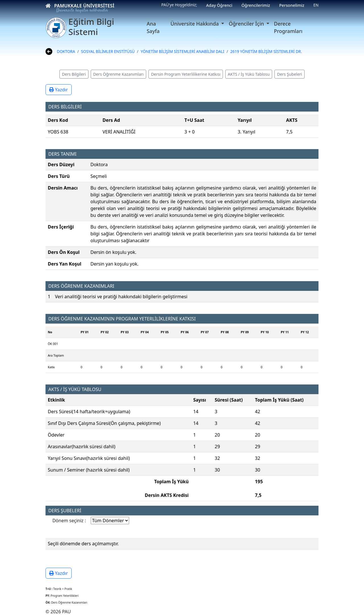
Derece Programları (288, 27)
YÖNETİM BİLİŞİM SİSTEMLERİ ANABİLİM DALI (182, 51)
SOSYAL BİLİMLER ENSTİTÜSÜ (108, 51)
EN (316, 5)
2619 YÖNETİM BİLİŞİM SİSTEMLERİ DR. (266, 51)
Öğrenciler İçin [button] (247, 24)
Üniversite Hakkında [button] (195, 24)
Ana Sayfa (153, 27)
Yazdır (59, 90)
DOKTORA (66, 51)
